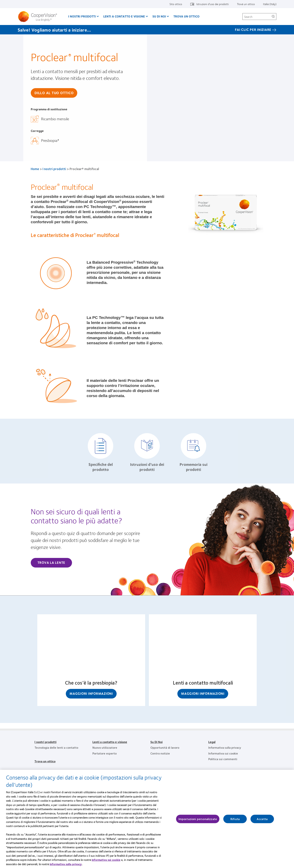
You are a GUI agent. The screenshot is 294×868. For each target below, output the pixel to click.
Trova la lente (51, 562)
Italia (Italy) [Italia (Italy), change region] (270, 4)
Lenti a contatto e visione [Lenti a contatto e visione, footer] (110, 742)
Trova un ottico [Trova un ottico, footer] (45, 761)
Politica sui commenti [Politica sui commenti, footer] (223, 759)
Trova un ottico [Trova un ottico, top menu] (246, 4)
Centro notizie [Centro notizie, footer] (160, 753)
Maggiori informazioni (91, 693)
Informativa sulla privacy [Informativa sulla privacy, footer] (225, 747)
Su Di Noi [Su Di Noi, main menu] (159, 16)
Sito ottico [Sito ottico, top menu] (176, 4)
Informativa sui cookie (106, 860)
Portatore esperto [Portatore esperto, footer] (105, 753)
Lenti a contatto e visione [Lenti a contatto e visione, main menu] (124, 16)
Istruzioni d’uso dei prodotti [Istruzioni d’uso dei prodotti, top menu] (213, 4)
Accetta (262, 819)
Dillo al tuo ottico (54, 93)
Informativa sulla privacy (66, 864)
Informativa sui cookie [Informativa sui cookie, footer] (223, 753)
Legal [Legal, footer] (212, 742)
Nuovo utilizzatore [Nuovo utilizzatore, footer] (105, 747)
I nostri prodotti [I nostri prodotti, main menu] (82, 16)
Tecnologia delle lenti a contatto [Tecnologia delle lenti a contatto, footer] (56, 747)
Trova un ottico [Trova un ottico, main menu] (186, 16)
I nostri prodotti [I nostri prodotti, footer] (45, 742)
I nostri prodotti (54, 169)
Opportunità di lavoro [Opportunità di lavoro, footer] (165, 747)
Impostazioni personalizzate (198, 819)
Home (35, 169)
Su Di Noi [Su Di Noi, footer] (156, 742)
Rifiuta (235, 819)
